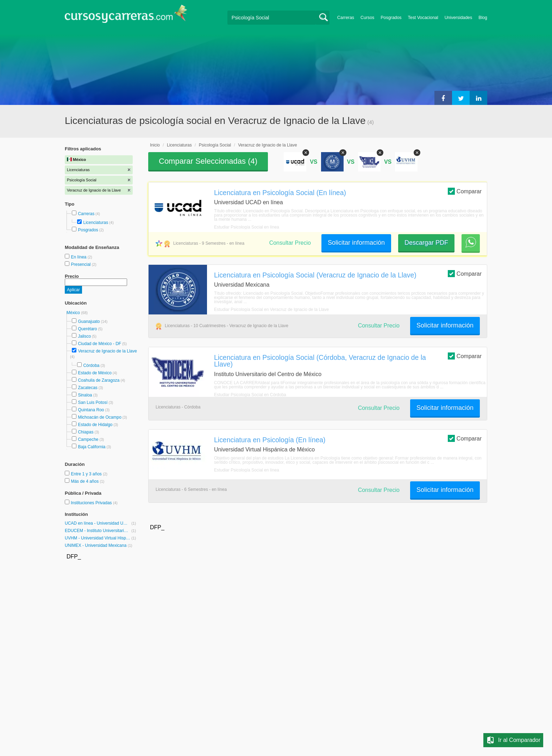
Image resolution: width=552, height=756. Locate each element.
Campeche (88, 439)
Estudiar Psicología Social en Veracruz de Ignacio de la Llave (271, 310)
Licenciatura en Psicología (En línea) (270, 440)
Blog (483, 18)
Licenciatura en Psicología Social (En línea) (280, 193)
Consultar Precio (290, 243)
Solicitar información (356, 243)
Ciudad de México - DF (99, 344)
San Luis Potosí (93, 402)
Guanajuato (89, 321)
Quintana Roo (91, 410)
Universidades (459, 18)
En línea (79, 257)
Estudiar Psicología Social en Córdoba (250, 395)
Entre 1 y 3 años (87, 474)
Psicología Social (215, 145)
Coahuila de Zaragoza (99, 380)
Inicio (155, 145)
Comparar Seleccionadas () (208, 161)
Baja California (92, 447)
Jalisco (84, 336)
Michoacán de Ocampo (99, 417)
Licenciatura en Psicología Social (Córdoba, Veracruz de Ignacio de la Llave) (320, 361)
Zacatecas (87, 388)
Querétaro (87, 329)
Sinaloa (85, 395)
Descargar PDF (426, 243)
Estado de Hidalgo (95, 425)
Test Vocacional (423, 18)
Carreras (346, 18)
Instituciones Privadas (94, 503)
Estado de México (95, 373)
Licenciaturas (96, 223)
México (74, 313)
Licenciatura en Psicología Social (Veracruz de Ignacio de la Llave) (315, 275)
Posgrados (391, 18)
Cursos (367, 18)
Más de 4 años (85, 481)
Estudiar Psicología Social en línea (247, 227)
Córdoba (91, 365)
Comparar (465, 191)
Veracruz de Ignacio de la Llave (107, 351)
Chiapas (86, 432)
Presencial (81, 264)
